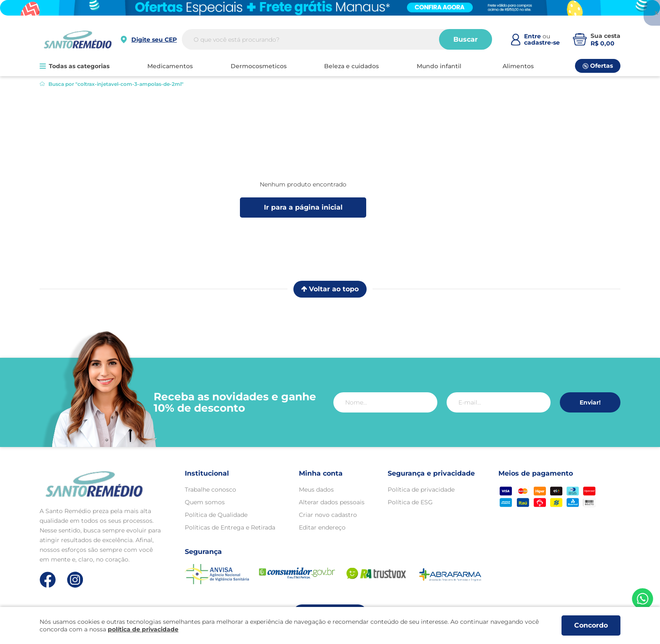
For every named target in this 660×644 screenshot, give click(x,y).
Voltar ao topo (330, 289)
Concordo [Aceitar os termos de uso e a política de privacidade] (591, 625)
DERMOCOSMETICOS (259, 66)
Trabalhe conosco (210, 490)
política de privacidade (143, 629)
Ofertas (598, 66)
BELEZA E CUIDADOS (351, 66)
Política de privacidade (421, 490)
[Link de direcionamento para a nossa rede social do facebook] (48, 580)
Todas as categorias (75, 66)
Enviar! (590, 402)
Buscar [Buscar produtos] (466, 39)
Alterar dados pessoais (332, 502)
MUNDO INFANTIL (439, 66)
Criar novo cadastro (328, 515)
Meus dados (316, 490)
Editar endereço (322, 527)
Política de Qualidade (216, 515)
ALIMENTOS (518, 66)
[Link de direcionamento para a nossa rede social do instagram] (75, 580)
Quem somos (205, 502)
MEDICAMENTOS (170, 66)
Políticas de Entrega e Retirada (230, 527)
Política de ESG (410, 502)
